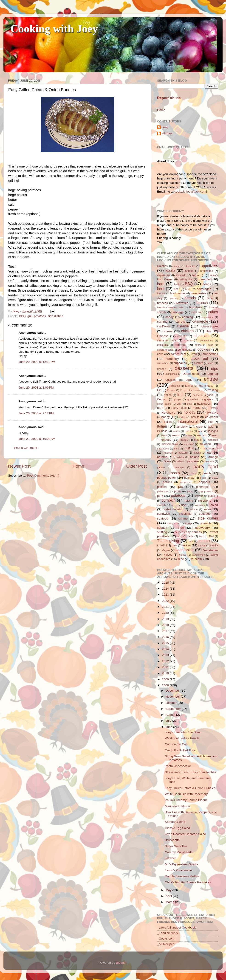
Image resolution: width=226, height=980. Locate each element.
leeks (164, 435)
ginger (178, 399)
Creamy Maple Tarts (179, 852)
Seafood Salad (175, 822)
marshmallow (170, 444)
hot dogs (182, 417)
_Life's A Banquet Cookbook (176, 927)
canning (188, 317)
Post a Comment (26, 448)
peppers (204, 482)
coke (211, 345)
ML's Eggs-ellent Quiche (182, 864)
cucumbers (163, 363)
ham (160, 408)
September (174, 709)
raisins (189, 501)
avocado (181, 275)
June (169, 727)
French (171, 390)
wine (181, 559)
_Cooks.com (166, 939)
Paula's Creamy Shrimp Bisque (186, 800)
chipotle (182, 336)
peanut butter (167, 478)
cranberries (210, 354)
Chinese (163, 336)
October (172, 703)
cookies (204, 349)
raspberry (205, 501)
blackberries (178, 293)
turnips (202, 545)
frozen (168, 395)
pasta (175, 473)
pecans (167, 482)
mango (184, 440)
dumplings (171, 374)
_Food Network (168, 933)
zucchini (197, 559)
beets (188, 289)
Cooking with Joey (54, 29)
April (169, 896)
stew (181, 528)
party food (206, 467)
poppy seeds (206, 491)
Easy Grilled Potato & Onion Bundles (190, 788)
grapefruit (193, 399)
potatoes (40, 316)
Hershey (213, 408)
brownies (182, 303)
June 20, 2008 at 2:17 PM (36, 413)
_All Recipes (166, 944)
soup (188, 523)
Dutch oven (191, 374)
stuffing (162, 532)
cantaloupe (208, 317)
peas (215, 478)
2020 (166, 613)
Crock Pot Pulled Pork (180, 750)
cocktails (162, 345)
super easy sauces (188, 532)
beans (207, 284)
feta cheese (206, 386)
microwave (163, 449)
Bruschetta (172, 840)
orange (213, 457)
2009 (166, 679)
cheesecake (210, 326)
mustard (183, 453)
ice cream (211, 417)
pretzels (199, 496)
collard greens (165, 350)
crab (194, 354)
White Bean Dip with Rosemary (186, 794)
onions (195, 457)
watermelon (198, 555)
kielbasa (162, 431)
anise (177, 266)
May (169, 890)
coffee (198, 345)
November (173, 697)
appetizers (209, 266)
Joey (165, 127)
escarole (175, 386)
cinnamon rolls (167, 341)
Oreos (167, 461)
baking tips (186, 279)
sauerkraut (186, 514)
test (201, 536)
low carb (202, 435)
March (170, 902)
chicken (188, 331)
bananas (205, 279)
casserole (200, 321)
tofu (191, 541)
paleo (180, 461)
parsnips (179, 467)
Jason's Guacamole (178, 870)
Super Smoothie (176, 846)
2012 (166, 661)
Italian (162, 426)
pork (160, 496)
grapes (208, 399)
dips (215, 369)
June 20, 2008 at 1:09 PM (36, 388)
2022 (166, 601)
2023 (166, 595)
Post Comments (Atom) (43, 476)
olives (181, 457)
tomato (204, 541)
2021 (166, 607)
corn (160, 354)
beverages (204, 289)
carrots (180, 322)
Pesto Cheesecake (178, 766)
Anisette (191, 266)
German (162, 399)
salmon (194, 509)
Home (78, 466)
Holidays (213, 413)
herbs (197, 408)
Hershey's (168, 413)
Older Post (137, 466)
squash (162, 528)
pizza (177, 491)
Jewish (199, 427)
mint (176, 449)
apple (170, 270)
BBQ (22, 316)
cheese (183, 326)
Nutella (197, 453)
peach (207, 473)
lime (190, 435)
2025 (166, 583)
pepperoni (186, 482)
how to (195, 417)
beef (161, 289)
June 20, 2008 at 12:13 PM (37, 362)
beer (177, 289)
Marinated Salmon (178, 806)
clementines (206, 341)
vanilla (214, 545)
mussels (168, 453)
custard (199, 363)
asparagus (164, 275)
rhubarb (161, 505)
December (173, 691)
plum (190, 491)
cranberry (172, 359)
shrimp (183, 518)
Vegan (166, 550)
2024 (166, 589)
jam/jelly (182, 427)
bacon (196, 275)
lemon (176, 435)
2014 (166, 649)
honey (165, 417)
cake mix (197, 312)
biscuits (161, 293)
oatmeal (163, 457)
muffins (189, 448)
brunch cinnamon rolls (170, 307)
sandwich (164, 514)
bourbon (173, 298)
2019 (166, 619)
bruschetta (196, 307)
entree (211, 379)
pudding (213, 496)
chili (208, 331)
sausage (205, 514)
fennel (189, 386)
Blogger (121, 963)
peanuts (189, 478)
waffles (182, 555)
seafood (163, 518)
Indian (168, 422)
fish (159, 390)
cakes (213, 312)
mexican (205, 444)
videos (168, 555)
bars (161, 284)
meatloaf (189, 444)
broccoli (162, 303)
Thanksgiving (168, 541)
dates (211, 363)
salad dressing (174, 509)
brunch (202, 303)
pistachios (163, 491)
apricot (189, 271)
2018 (166, 625)
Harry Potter (179, 408)
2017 (166, 631)
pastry (193, 473)
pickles (162, 487)
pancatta (209, 461)
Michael (167, 133)
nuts (209, 453)
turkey (187, 545)
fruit (180, 395)
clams (188, 341)
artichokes (207, 271)
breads (190, 298)
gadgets (197, 395)
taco (180, 536)
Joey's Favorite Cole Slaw (183, 732)
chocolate (202, 336)
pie (181, 486)
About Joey (166, 161)
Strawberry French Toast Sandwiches (191, 772)
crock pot (199, 358)
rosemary (200, 505)
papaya (161, 467)
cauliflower (164, 327)
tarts (190, 536)
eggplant (171, 380)
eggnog (213, 374)
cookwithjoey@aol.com (190, 192)
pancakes (193, 461)
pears (203, 478)
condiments (185, 350)
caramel (163, 322)
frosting (213, 390)
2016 (166, 637)
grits (189, 404)
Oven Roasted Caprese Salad (185, 834)
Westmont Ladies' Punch (182, 738)
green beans (164, 404)
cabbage (178, 312)
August (171, 715)
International (188, 421)
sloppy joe (173, 523)
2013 (166, 655)
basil (177, 284)
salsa (207, 509)
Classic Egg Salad (178, 828)
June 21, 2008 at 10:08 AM (37, 439)
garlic (210, 395)
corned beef (178, 354)
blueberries (199, 293)
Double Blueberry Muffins (182, 876)
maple (198, 440)
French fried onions (191, 390)
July (169, 721)
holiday (189, 412)
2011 (166, 667)
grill (30, 316)
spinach (206, 523)
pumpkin (168, 500)
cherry (168, 331)
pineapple (203, 487)
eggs (189, 380)
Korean (189, 431)
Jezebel (170, 858)
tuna (175, 545)
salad (214, 505)
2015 (166, 643)
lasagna (213, 431)
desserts (184, 368)
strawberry (202, 528)
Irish (210, 422)
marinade (213, 440)
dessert (162, 369)
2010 (166, 673)
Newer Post (19, 466)
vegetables (184, 550)
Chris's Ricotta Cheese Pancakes (188, 882)
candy (169, 317)
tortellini (162, 545)
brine (210, 298)
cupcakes (180, 363)
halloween (204, 404)
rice (184, 505)
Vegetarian (210, 550)
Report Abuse (169, 98)
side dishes (55, 316)
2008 (166, 685)
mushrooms (210, 448)
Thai (211, 536)
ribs (173, 505)
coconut (180, 345)
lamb (200, 431)
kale (211, 427)
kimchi (177, 431)
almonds (162, 266)
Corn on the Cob (176, 744)
